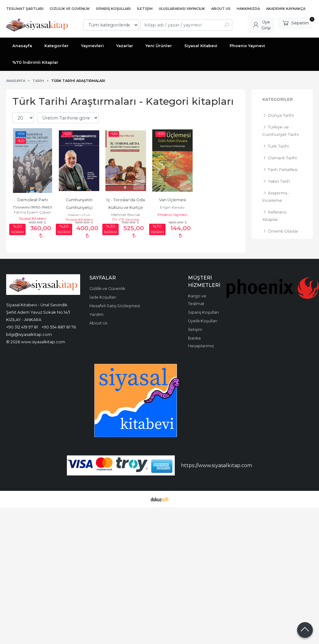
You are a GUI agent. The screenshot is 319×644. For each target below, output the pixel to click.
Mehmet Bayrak (126, 215)
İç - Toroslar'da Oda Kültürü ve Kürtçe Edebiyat (126, 208)
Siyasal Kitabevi (33, 218)
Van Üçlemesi (172, 200)
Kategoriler (278, 99)
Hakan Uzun (79, 215)
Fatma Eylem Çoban (33, 212)
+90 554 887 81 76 (59, 327)
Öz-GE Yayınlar (126, 220)
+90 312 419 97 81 (22, 327)
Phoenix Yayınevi (172, 215)
